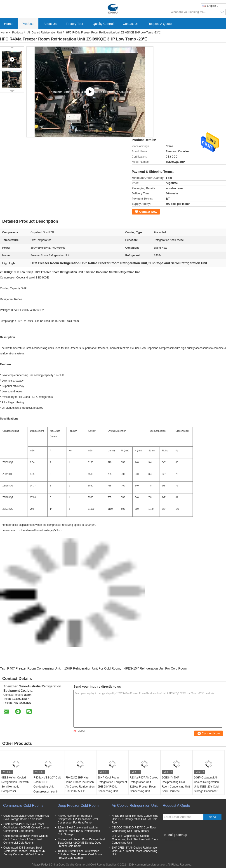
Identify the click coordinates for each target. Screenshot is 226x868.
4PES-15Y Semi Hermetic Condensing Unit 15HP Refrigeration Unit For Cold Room (135, 819)
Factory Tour (75, 24)
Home (8, 24)
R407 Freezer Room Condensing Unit (34, 668)
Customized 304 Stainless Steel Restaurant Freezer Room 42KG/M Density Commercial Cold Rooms (24, 851)
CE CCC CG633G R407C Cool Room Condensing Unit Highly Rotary (135, 829)
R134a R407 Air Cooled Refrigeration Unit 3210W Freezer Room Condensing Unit (144, 784)
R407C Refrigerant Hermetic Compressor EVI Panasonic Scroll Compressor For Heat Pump (78, 819)
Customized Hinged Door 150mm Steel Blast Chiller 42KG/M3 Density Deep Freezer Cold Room (81, 843)
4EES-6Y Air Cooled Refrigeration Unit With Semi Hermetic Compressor (15, 784)
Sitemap (181, 835)
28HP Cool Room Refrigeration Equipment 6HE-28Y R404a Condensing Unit (112, 784)
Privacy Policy (40, 865)
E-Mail (169, 835)
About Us (50, 24)
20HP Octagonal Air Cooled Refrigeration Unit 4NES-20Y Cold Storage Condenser (206, 784)
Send (212, 817)
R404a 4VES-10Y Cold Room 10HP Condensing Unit (47, 782)
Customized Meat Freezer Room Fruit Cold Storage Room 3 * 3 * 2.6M (26, 817)
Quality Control (103, 24)
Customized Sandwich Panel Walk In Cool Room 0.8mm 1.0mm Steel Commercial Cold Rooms (26, 839)
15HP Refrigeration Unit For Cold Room (92, 668)
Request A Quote (160, 24)
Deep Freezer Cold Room (78, 805)
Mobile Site (171, 840)
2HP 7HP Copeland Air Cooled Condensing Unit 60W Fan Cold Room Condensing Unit (135, 839)
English (213, 6)
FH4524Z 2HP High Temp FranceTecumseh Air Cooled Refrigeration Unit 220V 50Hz (80, 784)
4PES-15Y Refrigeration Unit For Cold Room (155, 668)
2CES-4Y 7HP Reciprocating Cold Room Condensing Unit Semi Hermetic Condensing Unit (176, 787)
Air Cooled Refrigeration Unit (45, 33)
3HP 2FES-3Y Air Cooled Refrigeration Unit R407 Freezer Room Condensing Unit (135, 851)
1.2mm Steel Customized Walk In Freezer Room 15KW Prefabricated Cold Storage (79, 831)
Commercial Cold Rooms (23, 805)
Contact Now (148, 212)
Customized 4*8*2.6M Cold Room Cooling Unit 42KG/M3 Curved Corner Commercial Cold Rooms (26, 828)
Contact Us (131, 24)
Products (28, 24)
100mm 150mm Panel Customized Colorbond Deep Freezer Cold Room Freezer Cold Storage (80, 854)
